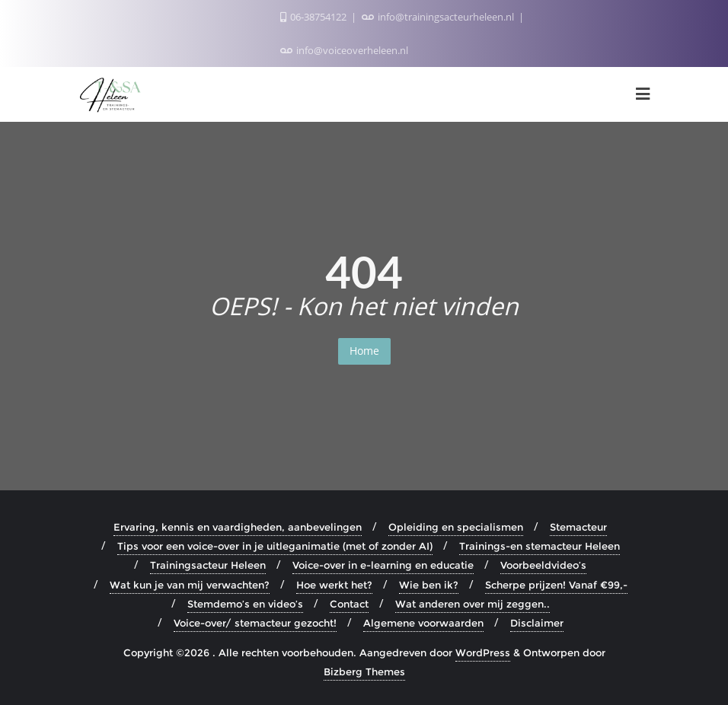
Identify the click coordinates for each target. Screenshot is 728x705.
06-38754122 (315, 17)
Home (364, 351)
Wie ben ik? (429, 585)
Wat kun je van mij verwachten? (190, 585)
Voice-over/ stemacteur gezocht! (255, 623)
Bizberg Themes (364, 672)
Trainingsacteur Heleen (208, 565)
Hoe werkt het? (334, 585)
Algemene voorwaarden (423, 623)
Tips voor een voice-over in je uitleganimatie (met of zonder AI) (275, 546)
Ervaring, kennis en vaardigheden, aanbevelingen (238, 527)
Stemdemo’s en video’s (245, 604)
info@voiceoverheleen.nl (344, 50)
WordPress (483, 652)
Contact (349, 604)
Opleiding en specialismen (456, 527)
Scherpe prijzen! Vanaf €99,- (556, 585)
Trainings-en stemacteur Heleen (540, 546)
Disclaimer (537, 623)
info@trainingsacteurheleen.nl (439, 17)
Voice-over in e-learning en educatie (383, 565)
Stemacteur (578, 527)
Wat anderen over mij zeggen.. (473, 604)
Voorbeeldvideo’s (543, 565)
